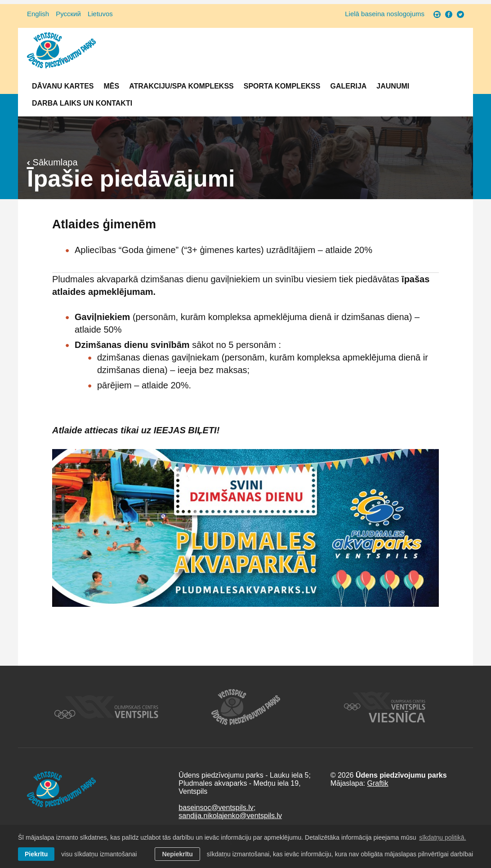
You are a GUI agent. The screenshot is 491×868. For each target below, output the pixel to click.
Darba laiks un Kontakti (82, 103)
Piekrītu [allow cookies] (36, 854)
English (38, 14)
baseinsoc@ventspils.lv (216, 808)
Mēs (111, 86)
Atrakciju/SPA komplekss (181, 86)
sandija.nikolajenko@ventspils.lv (230, 816)
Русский (68, 14)
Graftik (377, 783)
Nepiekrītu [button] (177, 854)
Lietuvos (100, 14)
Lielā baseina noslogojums (385, 14)
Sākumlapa (52, 162)
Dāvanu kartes (63, 86)
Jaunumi (393, 86)
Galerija (348, 86)
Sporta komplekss (282, 86)
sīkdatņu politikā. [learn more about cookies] (442, 837)
